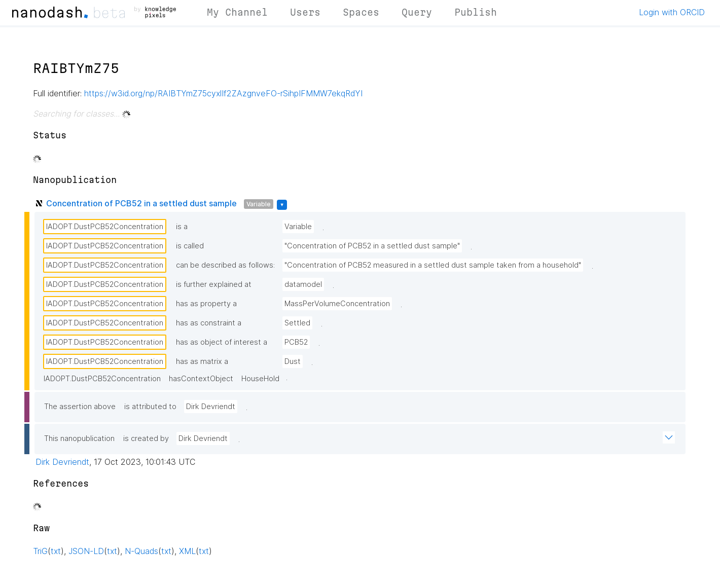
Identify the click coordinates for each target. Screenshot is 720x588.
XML (187, 551)
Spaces (361, 12)
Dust (293, 361)
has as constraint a (209, 323)
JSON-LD (86, 551)
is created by (146, 438)
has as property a (206, 304)
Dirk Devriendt (211, 407)
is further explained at (214, 284)
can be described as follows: (225, 265)
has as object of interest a (222, 342)
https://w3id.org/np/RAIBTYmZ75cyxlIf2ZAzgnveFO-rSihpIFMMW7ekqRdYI (223, 93)
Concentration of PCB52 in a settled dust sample (141, 203)
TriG (40, 551)
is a (182, 227)
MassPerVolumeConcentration (337, 304)
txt (56, 551)
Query (417, 12)
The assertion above (80, 407)
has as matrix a (202, 361)
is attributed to (150, 407)
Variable (259, 204)
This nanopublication (79, 438)
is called (190, 246)
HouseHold (260, 379)
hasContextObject (201, 379)
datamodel (303, 284)
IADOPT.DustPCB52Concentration (105, 227)
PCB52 (296, 342)
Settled (297, 323)
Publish (476, 12)
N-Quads (141, 551)
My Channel (237, 12)
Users (305, 12)
